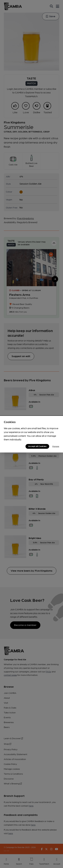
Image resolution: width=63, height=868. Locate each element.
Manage (56, 446)
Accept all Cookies (37, 446)
